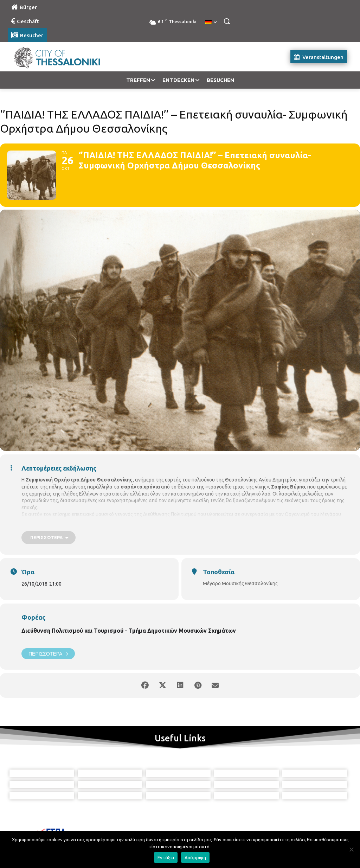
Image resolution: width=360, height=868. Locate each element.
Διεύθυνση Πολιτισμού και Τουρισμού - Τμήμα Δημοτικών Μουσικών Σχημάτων (129, 631)
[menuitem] (211, 22)
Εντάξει (166, 857)
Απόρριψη (195, 857)
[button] (227, 21)
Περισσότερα (48, 654)
